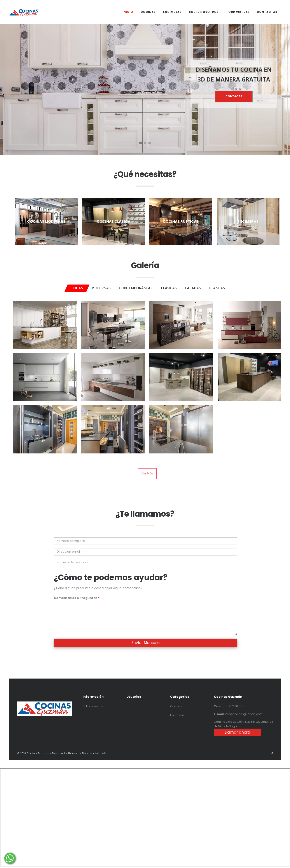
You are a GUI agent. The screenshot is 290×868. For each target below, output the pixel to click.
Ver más (147, 473)
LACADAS (193, 288)
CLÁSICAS (169, 288)
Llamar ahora (238, 732)
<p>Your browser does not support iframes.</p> (145, 818)
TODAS (77, 288)
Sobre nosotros (93, 706)
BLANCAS (217, 288)
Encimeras (177, 715)
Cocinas (176, 706)
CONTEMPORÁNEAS (136, 288)
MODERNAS (101, 288)
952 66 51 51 (237, 706)
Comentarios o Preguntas (77, 598)
